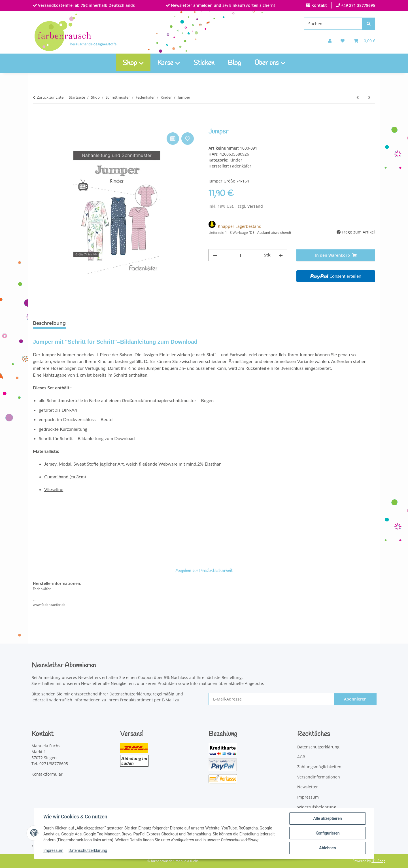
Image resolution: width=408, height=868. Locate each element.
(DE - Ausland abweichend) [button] (270, 233)
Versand (255, 206)
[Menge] (240, 255)
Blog (234, 63)
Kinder (236, 160)
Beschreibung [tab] (49, 323)
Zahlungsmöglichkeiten (319, 767)
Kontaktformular (47, 774)
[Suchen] (333, 24)
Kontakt (319, 5)
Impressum (53, 850)
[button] (330, 41)
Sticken (204, 63)
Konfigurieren (327, 833)
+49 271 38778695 (358, 5)
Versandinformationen (319, 777)
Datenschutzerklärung (88, 850)
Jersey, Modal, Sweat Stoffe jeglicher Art (84, 464)
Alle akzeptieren (327, 818)
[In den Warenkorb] (37, 125)
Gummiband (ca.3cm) (65, 477)
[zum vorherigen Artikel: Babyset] (358, 97)
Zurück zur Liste (50, 97)
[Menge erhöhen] (281, 255)
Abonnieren (355, 699)
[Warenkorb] (364, 41)
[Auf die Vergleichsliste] (173, 139)
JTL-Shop (379, 861)
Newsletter (308, 787)
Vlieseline (54, 489)
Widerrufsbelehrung (317, 807)
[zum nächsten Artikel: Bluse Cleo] (369, 97)
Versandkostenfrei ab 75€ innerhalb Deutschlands (86, 5)
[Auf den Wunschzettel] (188, 139)
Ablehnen (327, 848)
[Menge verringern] (215, 255)
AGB (301, 757)
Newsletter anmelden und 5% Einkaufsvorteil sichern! (222, 5)
